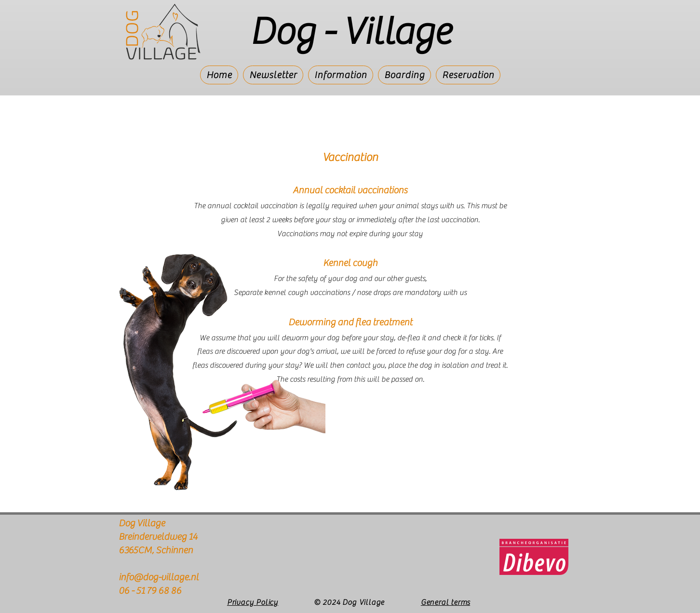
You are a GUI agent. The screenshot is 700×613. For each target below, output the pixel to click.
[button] (341, 75)
